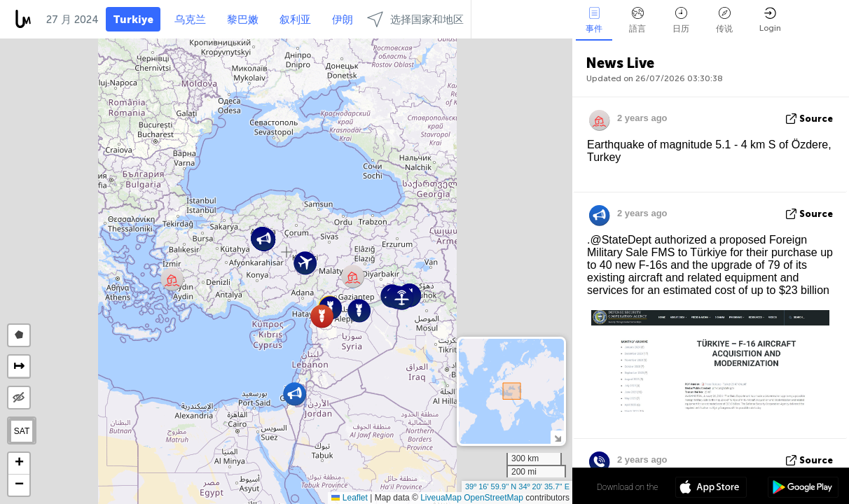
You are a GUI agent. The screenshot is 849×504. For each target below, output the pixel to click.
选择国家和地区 (415, 19)
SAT (22, 431)
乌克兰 (190, 20)
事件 (594, 20)
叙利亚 (295, 20)
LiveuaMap (441, 498)
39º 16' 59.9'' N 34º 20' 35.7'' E (517, 486)
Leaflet (349, 498)
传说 (724, 20)
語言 (637, 20)
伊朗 (343, 20)
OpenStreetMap (493, 498)
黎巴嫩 (243, 20)
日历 (681, 20)
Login (770, 20)
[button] (402, 298)
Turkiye (133, 20)
